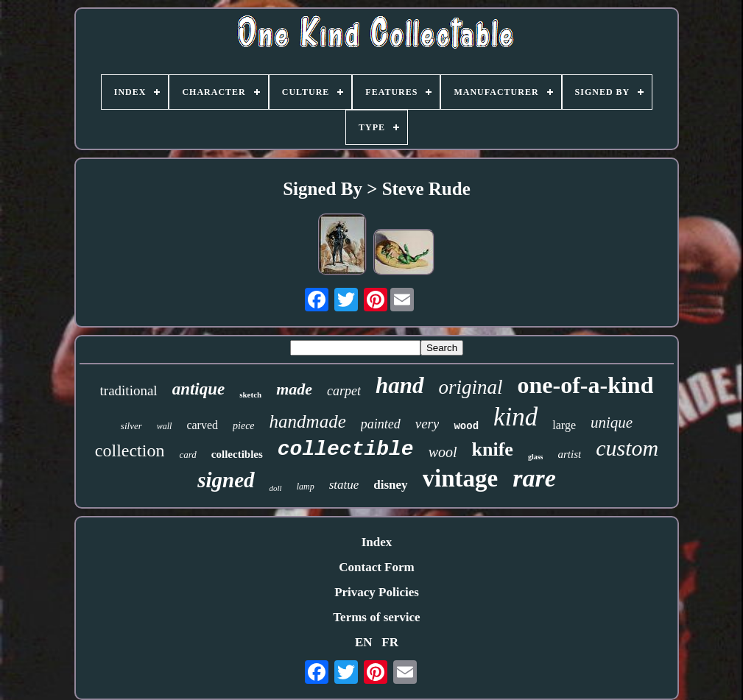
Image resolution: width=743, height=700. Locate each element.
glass (536, 457)
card (187, 455)
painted (381, 424)
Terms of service (376, 617)
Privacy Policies (377, 592)
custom (627, 448)
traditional (129, 390)
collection (130, 450)
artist (569, 454)
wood (466, 426)
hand (399, 385)
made (294, 389)
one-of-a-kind (586, 385)
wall (165, 426)
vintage (461, 478)
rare (534, 478)
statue (344, 485)
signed (226, 480)
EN (364, 642)
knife (493, 449)
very (427, 424)
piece (244, 426)
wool (443, 452)
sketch (250, 395)
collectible (346, 449)
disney (390, 485)
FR (390, 642)
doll (276, 488)
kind (515, 417)
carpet (344, 391)
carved (202, 425)
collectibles (237, 454)
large (564, 425)
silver (131, 426)
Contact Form (376, 567)
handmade (308, 421)
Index (377, 542)
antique (199, 389)
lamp (306, 487)
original (471, 387)
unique (612, 423)
